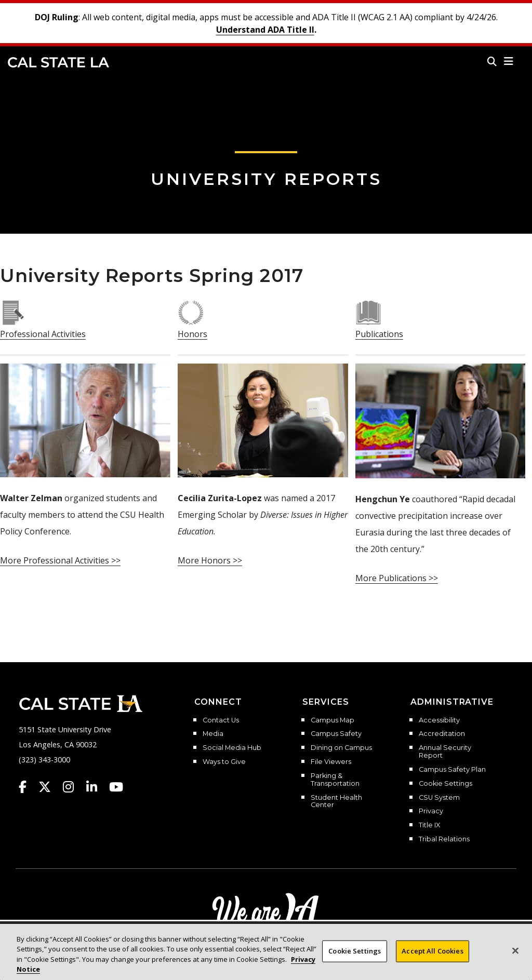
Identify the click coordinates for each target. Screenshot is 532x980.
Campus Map (332, 720)
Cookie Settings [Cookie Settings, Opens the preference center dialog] (355, 959)
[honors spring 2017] (191, 312)
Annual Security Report (445, 752)
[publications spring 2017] (368, 312)
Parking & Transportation (335, 780)
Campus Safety (336, 734)
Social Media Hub (232, 748)
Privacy (431, 811)
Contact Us (221, 720)
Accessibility (439, 720)
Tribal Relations (444, 839)
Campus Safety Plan (452, 770)
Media (213, 734)
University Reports (266, 179)
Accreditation (442, 734)
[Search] (492, 61)
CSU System (439, 798)
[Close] (515, 959)
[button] (509, 61)
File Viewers (331, 762)
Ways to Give (224, 762)
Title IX (429, 825)
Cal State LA (58, 62)
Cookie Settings (445, 784)
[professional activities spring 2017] (13, 312)
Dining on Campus (341, 748)
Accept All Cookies (432, 959)
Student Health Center (336, 802)
